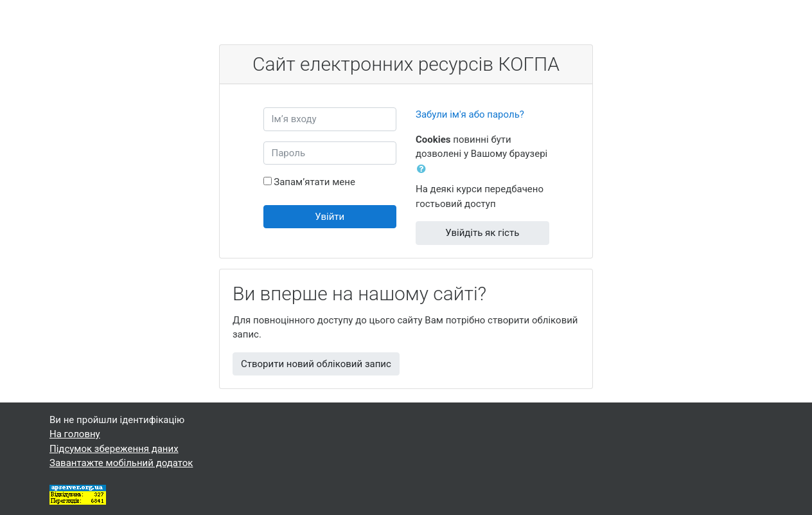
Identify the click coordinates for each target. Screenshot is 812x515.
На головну (75, 434)
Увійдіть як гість (482, 233)
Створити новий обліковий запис (316, 364)
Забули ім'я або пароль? (470, 114)
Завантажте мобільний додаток (121, 463)
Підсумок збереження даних (114, 449)
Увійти (330, 217)
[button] (424, 169)
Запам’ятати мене (314, 182)
